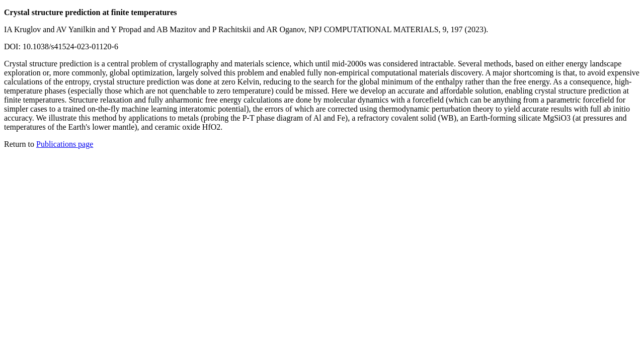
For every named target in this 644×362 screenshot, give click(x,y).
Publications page (65, 144)
